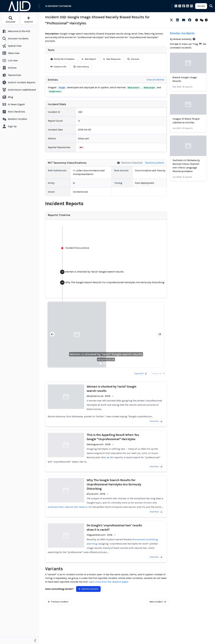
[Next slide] (159, 335)
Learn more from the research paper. (109, 582)
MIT (81, 148)
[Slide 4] (111, 363)
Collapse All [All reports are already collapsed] (158, 374)
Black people (149, 88)
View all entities (155, 80)
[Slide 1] (100, 363)
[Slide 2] (104, 363)
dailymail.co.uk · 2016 (98, 396)
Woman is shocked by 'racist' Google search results (106, 354)
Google (62, 88)
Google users (55, 91)
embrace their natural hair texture (68, 507)
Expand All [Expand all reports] (141, 374)
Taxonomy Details (155, 163)
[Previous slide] (52, 335)
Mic (112, 457)
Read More (156, 421)
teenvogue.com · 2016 (99, 444)
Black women (133, 88)
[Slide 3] (108, 363)
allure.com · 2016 (96, 494)
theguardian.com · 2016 (99, 535)
